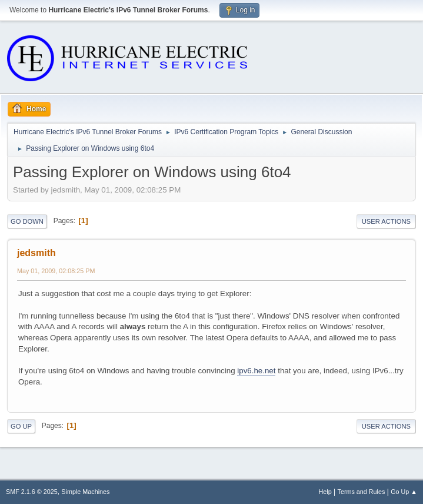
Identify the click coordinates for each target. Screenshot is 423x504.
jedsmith (36, 253)
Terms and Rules (362, 492)
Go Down (27, 221)
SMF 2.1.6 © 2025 (32, 492)
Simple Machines (85, 492)
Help (325, 492)
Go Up (21, 426)
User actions (386, 221)
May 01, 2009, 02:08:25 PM (56, 271)
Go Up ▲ (404, 492)
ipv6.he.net (256, 371)
